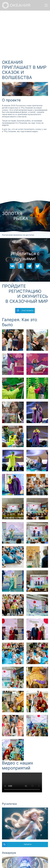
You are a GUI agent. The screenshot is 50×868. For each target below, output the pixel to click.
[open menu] (46, 5)
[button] (13, 340)
